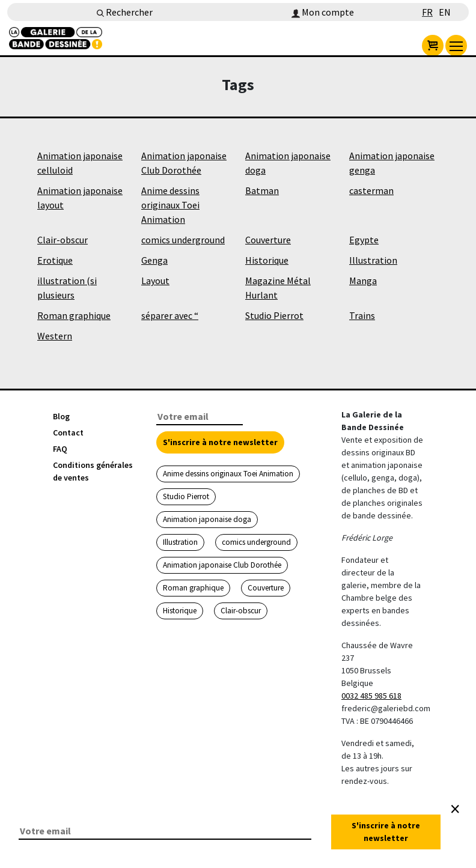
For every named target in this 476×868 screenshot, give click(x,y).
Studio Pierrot (274, 315)
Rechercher (125, 12)
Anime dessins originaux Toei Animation (170, 205)
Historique (267, 260)
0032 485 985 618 (371, 696)
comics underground (183, 240)
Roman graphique (74, 315)
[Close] (455, 809)
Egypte (364, 240)
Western (55, 336)
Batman (262, 190)
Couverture (268, 240)
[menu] (456, 46)
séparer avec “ (170, 315)
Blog (61, 416)
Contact (68, 432)
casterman (371, 190)
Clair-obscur (63, 240)
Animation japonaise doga (207, 519)
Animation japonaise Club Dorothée (222, 565)
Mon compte (323, 12)
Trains (362, 315)
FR (427, 12)
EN (445, 12)
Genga (154, 260)
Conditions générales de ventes (93, 471)
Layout (155, 281)
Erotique (55, 260)
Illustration (373, 260)
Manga (363, 281)
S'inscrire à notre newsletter (220, 442)
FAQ (60, 449)
